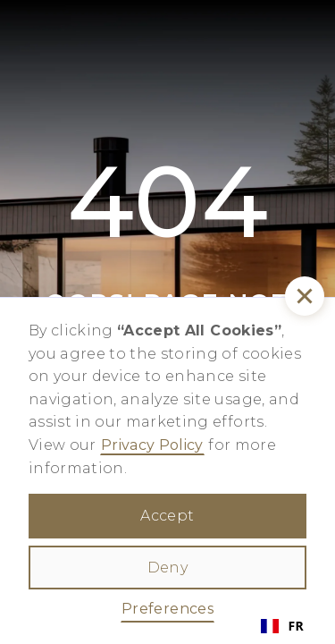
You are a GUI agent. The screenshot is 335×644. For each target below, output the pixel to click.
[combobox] (282, 626)
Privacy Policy (152, 445)
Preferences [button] (167, 609)
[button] (305, 296)
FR (282, 626)
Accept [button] (167, 516)
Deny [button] (167, 568)
